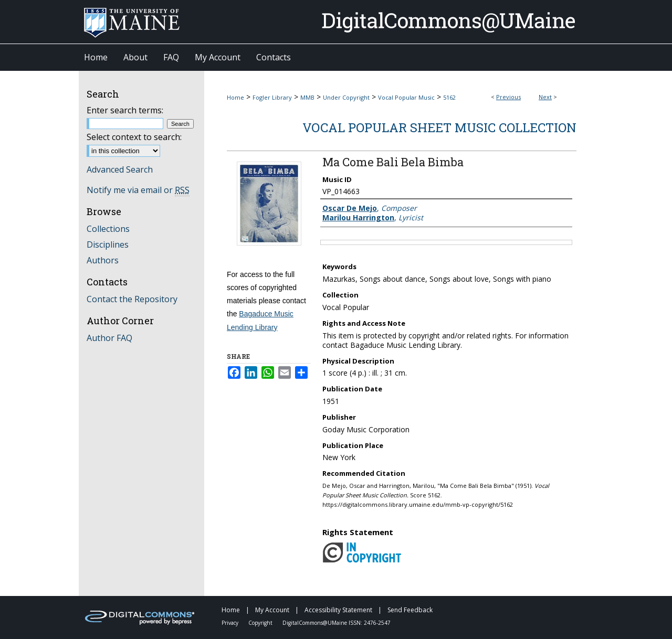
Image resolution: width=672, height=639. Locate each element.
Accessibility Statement (339, 610)
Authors (103, 260)
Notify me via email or (138, 190)
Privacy (231, 623)
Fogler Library (272, 97)
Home (235, 97)
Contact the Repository (132, 299)
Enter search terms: (125, 110)
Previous (508, 97)
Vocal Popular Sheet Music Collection (439, 127)
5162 (449, 97)
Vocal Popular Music (406, 97)
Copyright (261, 623)
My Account (273, 610)
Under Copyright (346, 97)
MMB (307, 97)
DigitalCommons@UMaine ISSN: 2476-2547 (337, 623)
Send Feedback (410, 610)
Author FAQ (109, 338)
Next (545, 97)
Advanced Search (120, 169)
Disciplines (108, 244)
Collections (108, 229)
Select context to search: (134, 137)
